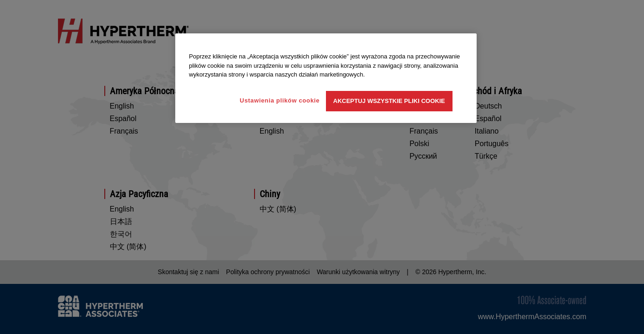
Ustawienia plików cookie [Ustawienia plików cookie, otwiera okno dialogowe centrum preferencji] (280, 100)
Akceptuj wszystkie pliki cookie (389, 101)
